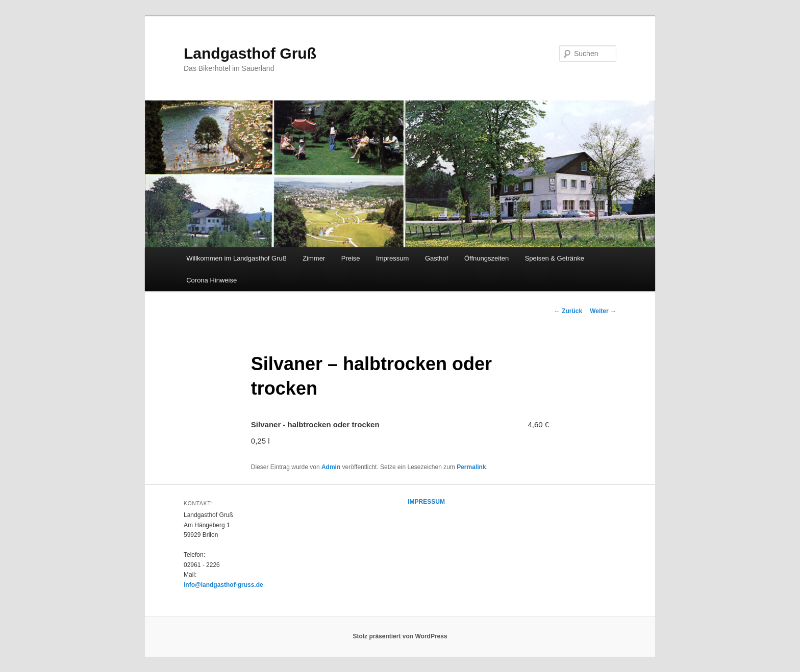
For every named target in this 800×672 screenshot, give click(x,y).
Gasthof (437, 258)
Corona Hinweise (211, 280)
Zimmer (314, 258)
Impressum (392, 258)
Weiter (603, 311)
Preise (351, 258)
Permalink (471, 467)
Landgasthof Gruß (250, 53)
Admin (331, 467)
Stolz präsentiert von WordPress (400, 636)
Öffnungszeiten (486, 258)
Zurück (568, 311)
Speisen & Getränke (555, 258)
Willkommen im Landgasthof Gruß (236, 258)
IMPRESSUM (426, 502)
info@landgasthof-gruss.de (223, 585)
